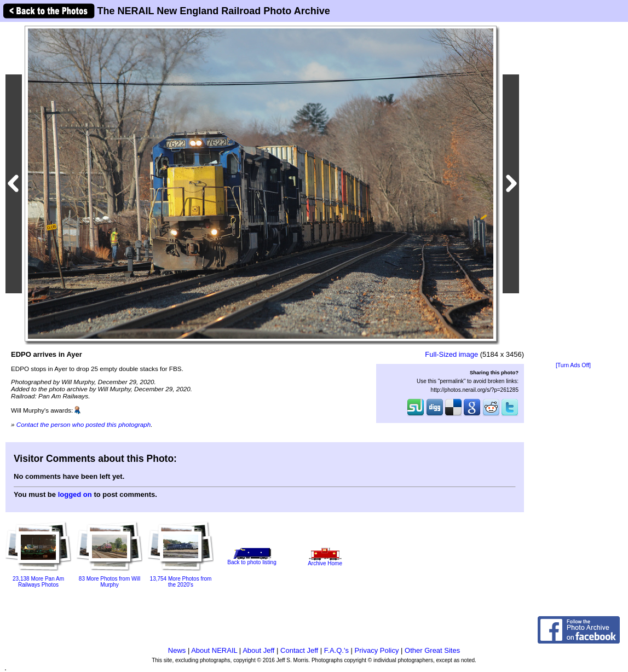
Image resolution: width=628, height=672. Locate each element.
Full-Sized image (451, 354)
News (177, 650)
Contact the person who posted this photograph (84, 424)
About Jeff (258, 650)
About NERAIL (214, 650)
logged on (75, 494)
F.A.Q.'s (336, 650)
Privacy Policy (377, 650)
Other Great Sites (432, 650)
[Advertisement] (573, 193)
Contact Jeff (299, 650)
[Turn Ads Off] (573, 365)
